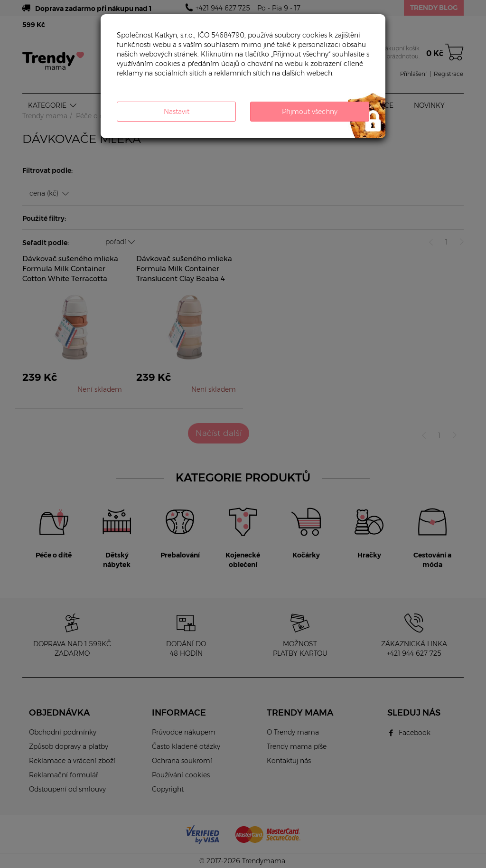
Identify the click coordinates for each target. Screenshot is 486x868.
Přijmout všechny (310, 112)
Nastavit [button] (177, 112)
